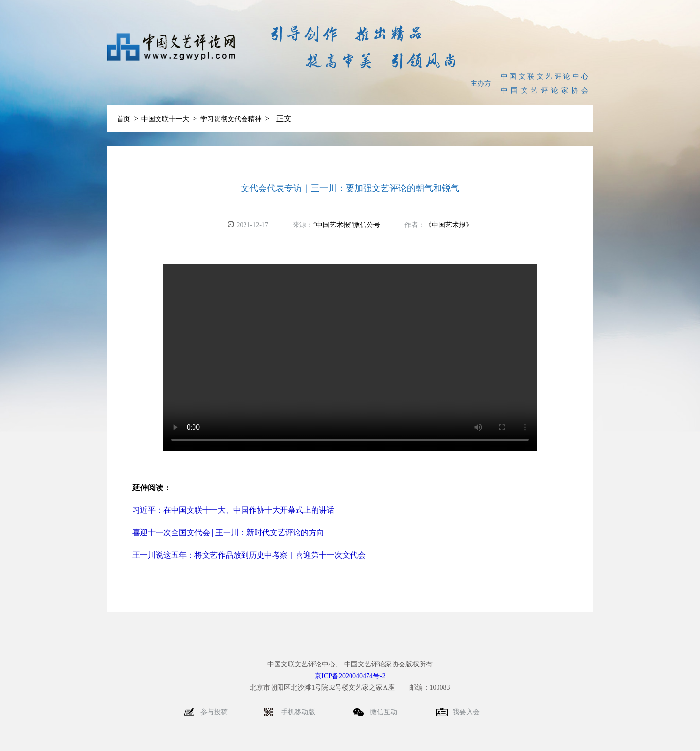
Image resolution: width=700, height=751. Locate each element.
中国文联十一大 (165, 119)
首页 (123, 119)
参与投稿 (214, 712)
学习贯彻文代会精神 (231, 119)
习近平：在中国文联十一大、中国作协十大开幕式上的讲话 (233, 510)
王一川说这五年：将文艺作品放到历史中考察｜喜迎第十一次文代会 (249, 555)
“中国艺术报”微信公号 (347, 225)
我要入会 (466, 712)
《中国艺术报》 (449, 225)
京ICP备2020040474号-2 (350, 676)
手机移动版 (299, 712)
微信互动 (385, 712)
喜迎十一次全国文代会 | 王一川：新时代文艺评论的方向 (228, 533)
